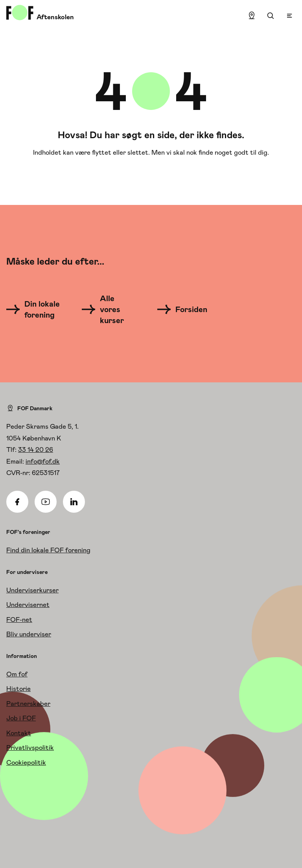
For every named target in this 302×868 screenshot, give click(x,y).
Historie (18, 689)
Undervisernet (28, 605)
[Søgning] (271, 16)
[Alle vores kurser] (108, 309)
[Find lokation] (252, 16)
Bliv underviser (29, 634)
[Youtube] (46, 502)
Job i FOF (21, 718)
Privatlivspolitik (30, 747)
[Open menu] (289, 16)
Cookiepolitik (26, 762)
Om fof (17, 674)
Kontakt (19, 733)
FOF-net (19, 619)
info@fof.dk (43, 461)
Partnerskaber (28, 704)
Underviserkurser (32, 590)
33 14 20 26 (36, 450)
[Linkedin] (74, 502)
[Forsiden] (187, 309)
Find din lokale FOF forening (48, 550)
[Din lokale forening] (35, 309)
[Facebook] (17, 502)
